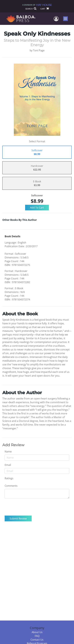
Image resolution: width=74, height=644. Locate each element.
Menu (66, 19)
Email (8, 465)
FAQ (37, 636)
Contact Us (37, 640)
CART (45, 9)
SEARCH (31, 9)
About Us (37, 632)
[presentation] (28, 507)
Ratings (9, 478)
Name (8, 452)
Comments (11, 486)
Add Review (13, 445)
